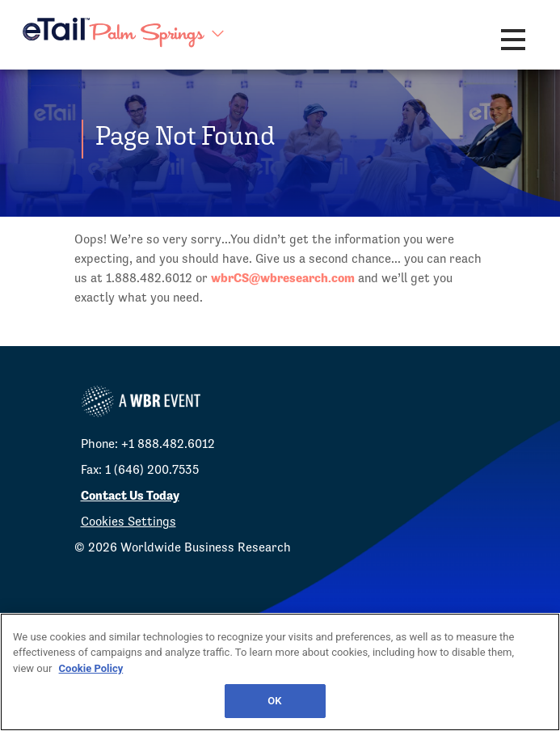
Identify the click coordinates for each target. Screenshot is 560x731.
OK (274, 701)
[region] (280, 672)
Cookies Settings (128, 521)
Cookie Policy (91, 668)
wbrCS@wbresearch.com (283, 278)
